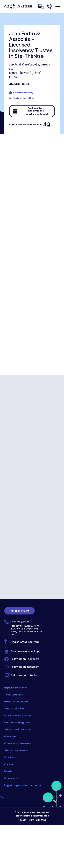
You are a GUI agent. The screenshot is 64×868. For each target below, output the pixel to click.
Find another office (22, 98)
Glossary (10, 736)
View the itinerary (23, 93)
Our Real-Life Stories (18, 715)
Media (8, 771)
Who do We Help (15, 709)
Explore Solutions (16, 688)
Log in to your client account (23, 785)
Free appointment (20, 611)
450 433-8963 (19, 84)
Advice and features (17, 729)
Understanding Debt (18, 722)
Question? (11, 778)
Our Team (11, 757)
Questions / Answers (18, 743)
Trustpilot (5, 797)
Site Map (41, 820)
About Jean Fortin (16, 750)
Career (9, 764)
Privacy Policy (26, 820)
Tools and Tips (14, 695)
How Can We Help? (16, 702)
